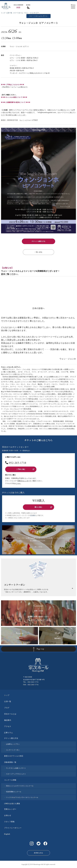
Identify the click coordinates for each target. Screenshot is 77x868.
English (7, 834)
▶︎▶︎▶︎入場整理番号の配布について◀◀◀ (16, 102)
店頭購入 (33, 515)
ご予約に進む (25, 469)
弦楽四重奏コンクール (14, 792)
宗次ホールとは (10, 714)
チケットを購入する (38, 241)
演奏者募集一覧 (10, 762)
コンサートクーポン (13, 750)
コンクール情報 (10, 780)
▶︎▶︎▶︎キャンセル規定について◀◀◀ (14, 97)
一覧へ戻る (38, 252)
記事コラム (9, 733)
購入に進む (43, 507)
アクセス (8, 726)
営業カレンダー (10, 809)
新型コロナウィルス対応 (14, 756)
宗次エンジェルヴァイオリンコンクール (20, 786)
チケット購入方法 (11, 738)
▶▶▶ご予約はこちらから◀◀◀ (13, 85)
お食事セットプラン (13, 744)
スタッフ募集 (9, 822)
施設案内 (8, 720)
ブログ (7, 708)
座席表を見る (38, 853)
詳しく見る (43, 547)
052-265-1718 (18, 463)
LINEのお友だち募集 (12, 804)
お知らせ (8, 815)
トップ (7, 695)
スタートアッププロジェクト (16, 774)
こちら (18, 483)
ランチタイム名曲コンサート (16, 768)
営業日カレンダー (24, 481)
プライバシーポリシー (13, 828)
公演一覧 (8, 701)
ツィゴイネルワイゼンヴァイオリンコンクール (22, 797)
